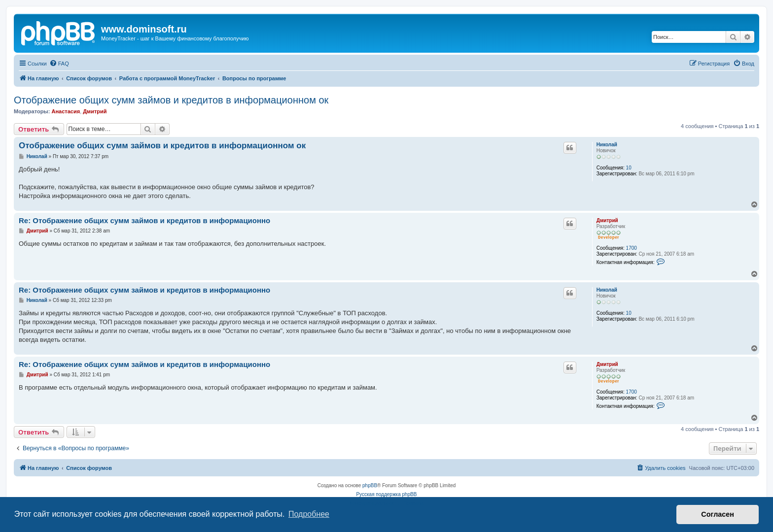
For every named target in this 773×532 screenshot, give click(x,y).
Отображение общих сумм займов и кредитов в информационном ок (171, 100)
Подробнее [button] (309, 514)
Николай (607, 145)
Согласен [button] (718, 514)
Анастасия (66, 111)
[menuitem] (59, 64)
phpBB (370, 485)
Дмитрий (95, 111)
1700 (632, 248)
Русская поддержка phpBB (386, 494)
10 (629, 168)
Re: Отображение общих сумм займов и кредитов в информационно (144, 220)
